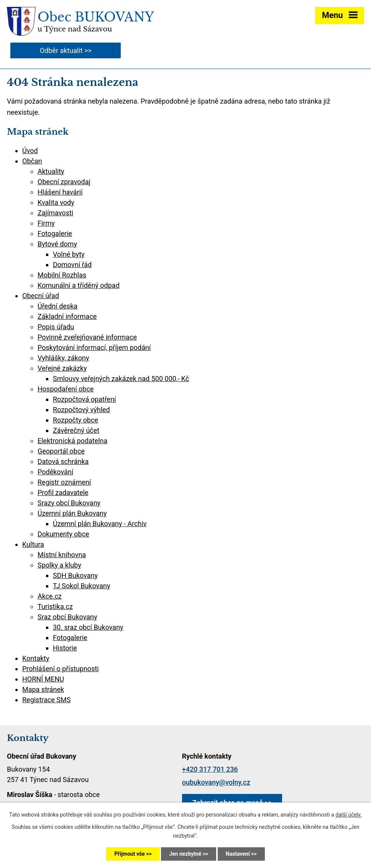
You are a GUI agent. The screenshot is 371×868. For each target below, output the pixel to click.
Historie (65, 648)
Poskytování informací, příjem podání (94, 347)
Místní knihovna (62, 555)
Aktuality (51, 171)
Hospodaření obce (66, 389)
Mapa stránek (43, 689)
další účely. (349, 815)
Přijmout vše (129, 854)
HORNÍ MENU (43, 679)
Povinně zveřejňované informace (87, 337)
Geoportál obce (61, 451)
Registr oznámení (64, 482)
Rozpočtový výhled (81, 410)
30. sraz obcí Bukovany (88, 627)
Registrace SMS (46, 700)
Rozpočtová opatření (85, 399)
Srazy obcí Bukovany (69, 503)
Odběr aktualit (61, 50)
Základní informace (67, 316)
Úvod (30, 151)
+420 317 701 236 (210, 769)
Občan (32, 161)
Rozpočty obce (76, 420)
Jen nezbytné (185, 854)
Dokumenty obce (63, 534)
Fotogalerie (55, 234)
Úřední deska (57, 306)
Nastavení (238, 854)
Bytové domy (57, 244)
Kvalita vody (56, 202)
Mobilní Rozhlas (62, 275)
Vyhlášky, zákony (63, 358)
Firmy (46, 223)
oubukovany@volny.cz (216, 782)
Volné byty (69, 254)
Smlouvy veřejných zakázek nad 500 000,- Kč (121, 379)
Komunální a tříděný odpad (79, 285)
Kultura (33, 544)
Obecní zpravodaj (64, 182)
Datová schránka (63, 461)
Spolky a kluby (59, 565)
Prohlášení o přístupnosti (61, 669)
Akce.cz (50, 596)
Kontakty (36, 658)
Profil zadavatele (63, 493)
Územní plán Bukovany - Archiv (100, 524)
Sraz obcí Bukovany (67, 617)
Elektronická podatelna (72, 441)
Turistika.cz (55, 606)
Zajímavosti (55, 213)
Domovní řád (72, 265)
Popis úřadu (56, 327)
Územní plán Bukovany (72, 513)
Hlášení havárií (60, 192)
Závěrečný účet (76, 430)
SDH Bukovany (75, 575)
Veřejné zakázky (62, 368)
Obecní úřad (41, 296)
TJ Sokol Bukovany (81, 586)
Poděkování (55, 472)
